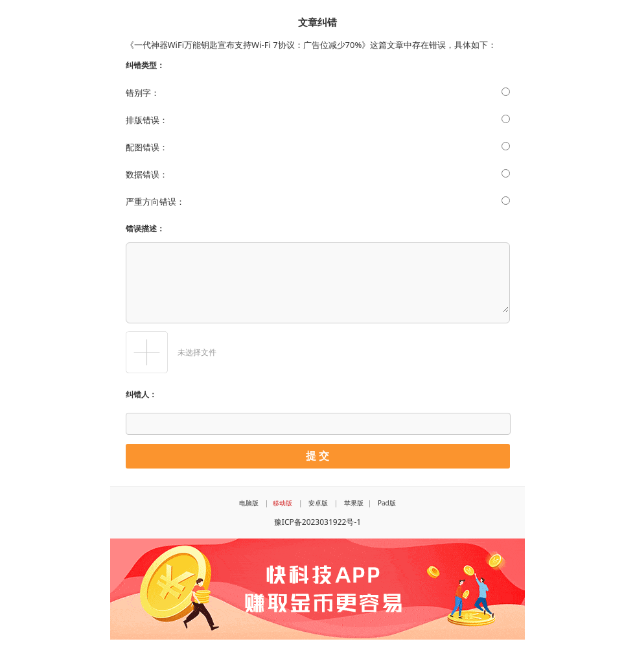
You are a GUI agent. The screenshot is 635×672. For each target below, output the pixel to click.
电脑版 (249, 503)
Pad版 (387, 503)
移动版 (283, 503)
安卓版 (318, 503)
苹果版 (354, 503)
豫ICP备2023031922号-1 (317, 522)
